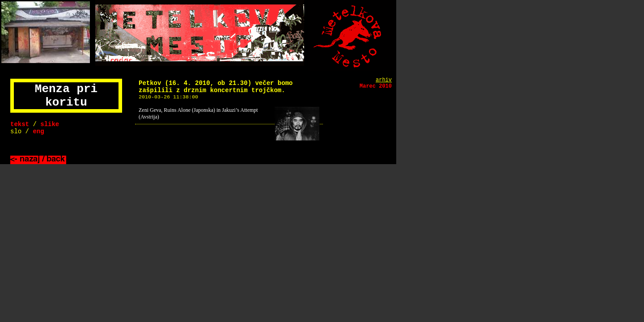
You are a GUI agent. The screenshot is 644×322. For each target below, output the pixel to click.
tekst (20, 124)
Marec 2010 (376, 86)
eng (38, 131)
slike (50, 124)
